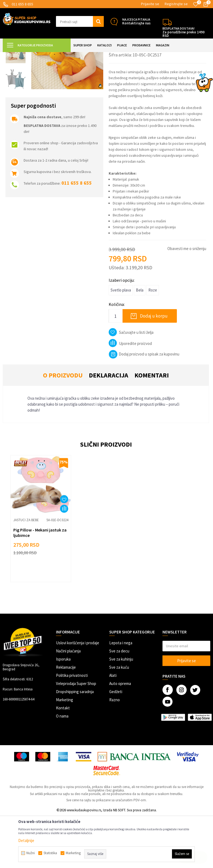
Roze (153, 342)
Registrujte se (176, 4)
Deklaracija (109, 427)
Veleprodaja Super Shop (76, 736)
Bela (140, 342)
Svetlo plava (121, 342)
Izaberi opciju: (122, 332)
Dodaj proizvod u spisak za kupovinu (144, 406)
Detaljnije (26, 840)
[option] (16, 80)
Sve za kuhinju (121, 711)
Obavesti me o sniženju (187, 301)
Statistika (50, 853)
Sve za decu (119, 703)
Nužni (31, 853)
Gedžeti (116, 744)
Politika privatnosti (72, 727)
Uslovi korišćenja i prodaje (78, 695)
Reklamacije (66, 719)
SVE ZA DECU (62, 55)
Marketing (65, 752)
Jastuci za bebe (109, 55)
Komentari (152, 427)
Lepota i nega (121, 695)
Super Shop (40, 55)
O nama (62, 768)
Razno (115, 752)
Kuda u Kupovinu (15, 55)
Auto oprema (120, 736)
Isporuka (63, 711)
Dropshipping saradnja (75, 744)
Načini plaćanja (68, 703)
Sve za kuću (119, 719)
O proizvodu (63, 427)
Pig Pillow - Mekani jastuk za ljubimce (40, 585)
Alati (113, 727)
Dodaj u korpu (154, 368)
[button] (80, 21)
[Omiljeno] (196, 4)
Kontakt (63, 760)
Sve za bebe (85, 55)
